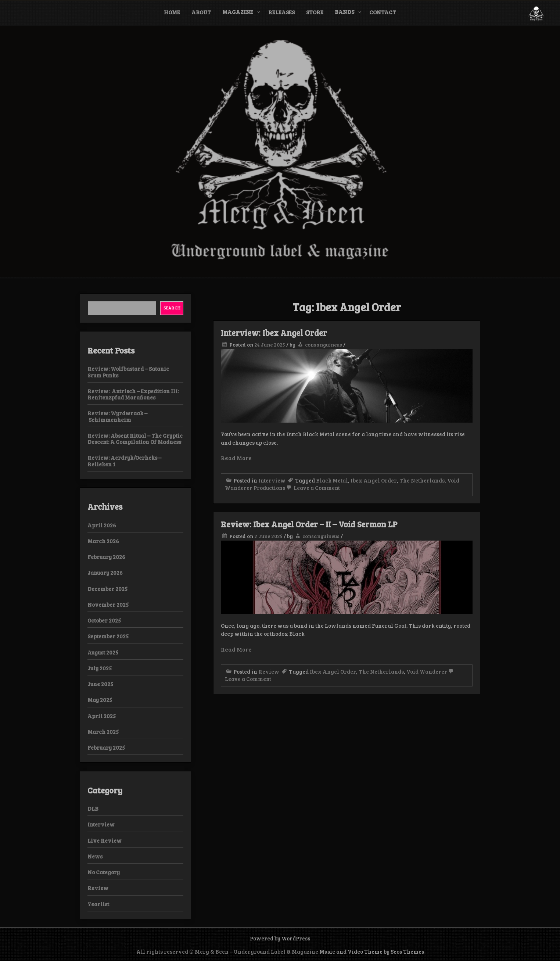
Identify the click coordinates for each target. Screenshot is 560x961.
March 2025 (103, 732)
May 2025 (100, 700)
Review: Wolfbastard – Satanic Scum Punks (128, 372)
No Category (104, 872)
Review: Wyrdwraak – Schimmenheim (117, 416)
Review (269, 671)
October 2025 (104, 620)
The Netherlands (422, 480)
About (201, 12)
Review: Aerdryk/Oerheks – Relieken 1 (124, 461)
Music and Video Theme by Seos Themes (372, 951)
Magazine (238, 12)
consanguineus (324, 345)
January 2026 (105, 573)
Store (315, 12)
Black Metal (332, 480)
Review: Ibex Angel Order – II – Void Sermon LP (309, 524)
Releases (281, 12)
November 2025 (108, 605)
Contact (383, 12)
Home (172, 12)
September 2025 (108, 636)
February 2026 (106, 557)
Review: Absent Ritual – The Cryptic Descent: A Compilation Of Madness (135, 439)
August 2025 (103, 652)
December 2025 (107, 589)
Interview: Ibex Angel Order (274, 333)
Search (172, 308)
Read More (236, 458)
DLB (93, 808)
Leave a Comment (313, 488)
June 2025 (100, 684)
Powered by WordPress (280, 938)
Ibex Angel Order (374, 480)
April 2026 (102, 525)
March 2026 (103, 541)
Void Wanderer (427, 671)
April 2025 (102, 716)
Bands (344, 12)
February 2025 (106, 747)
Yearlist (98, 904)
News (95, 856)
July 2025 (100, 668)
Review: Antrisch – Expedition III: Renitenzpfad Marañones (133, 394)
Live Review (105, 840)
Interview (272, 480)
